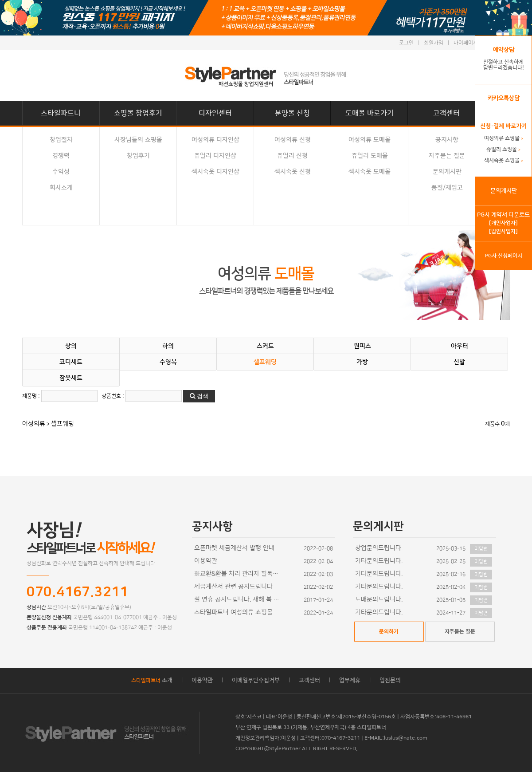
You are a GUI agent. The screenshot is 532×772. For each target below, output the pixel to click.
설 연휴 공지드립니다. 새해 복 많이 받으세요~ (239, 599)
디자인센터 (215, 113)
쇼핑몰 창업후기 (138, 113)
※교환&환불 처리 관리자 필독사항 (239, 574)
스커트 (265, 346)
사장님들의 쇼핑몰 (138, 140)
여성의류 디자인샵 (215, 140)
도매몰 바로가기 (370, 113)
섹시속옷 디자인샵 (215, 172)
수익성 (61, 172)
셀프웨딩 (265, 362)
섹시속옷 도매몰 (370, 172)
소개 (152, 680)
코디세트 (71, 362)
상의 (71, 346)
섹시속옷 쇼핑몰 (504, 160)
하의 (168, 346)
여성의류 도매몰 (370, 140)
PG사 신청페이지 (504, 256)
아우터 (460, 346)
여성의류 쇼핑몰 (504, 138)
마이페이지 (466, 43)
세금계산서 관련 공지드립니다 (233, 587)
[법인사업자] (503, 231)
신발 (459, 362)
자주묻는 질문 (447, 156)
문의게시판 (447, 172)
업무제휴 (350, 680)
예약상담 (504, 50)
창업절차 (61, 140)
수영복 (168, 362)
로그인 (406, 43)
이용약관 (206, 561)
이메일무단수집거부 (256, 680)
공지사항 (447, 140)
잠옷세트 (71, 378)
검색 (199, 396)
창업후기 (138, 156)
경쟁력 (61, 156)
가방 (362, 362)
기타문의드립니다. (379, 561)
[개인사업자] (503, 223)
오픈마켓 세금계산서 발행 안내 (234, 548)
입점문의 (390, 680)
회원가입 (434, 43)
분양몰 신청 (292, 113)
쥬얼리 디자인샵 (215, 156)
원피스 (362, 346)
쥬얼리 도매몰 (370, 156)
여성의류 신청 (293, 140)
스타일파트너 (61, 113)
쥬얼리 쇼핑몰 (503, 149)
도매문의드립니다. (379, 599)
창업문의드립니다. (379, 548)
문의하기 (389, 632)
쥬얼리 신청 (292, 156)
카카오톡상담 (504, 98)
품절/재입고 (447, 188)
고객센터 (446, 113)
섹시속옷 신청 (293, 172)
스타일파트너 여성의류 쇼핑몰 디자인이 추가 (239, 612)
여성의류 (34, 424)
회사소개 (61, 188)
